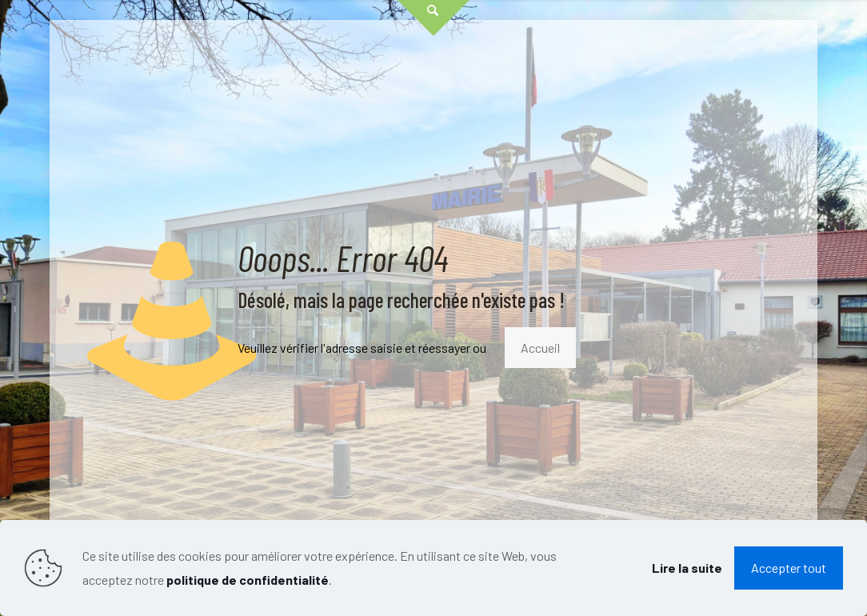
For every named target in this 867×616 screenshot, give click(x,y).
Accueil (540, 348)
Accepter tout (789, 568)
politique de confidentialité (248, 580)
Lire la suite (687, 568)
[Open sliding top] (433, 18)
